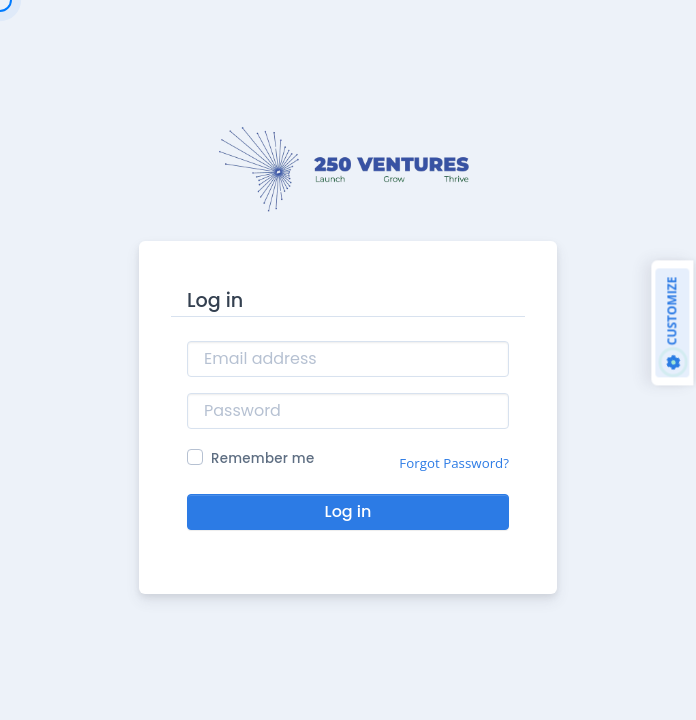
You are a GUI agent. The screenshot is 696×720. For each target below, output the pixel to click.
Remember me (262, 458)
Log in (348, 511)
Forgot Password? (454, 463)
